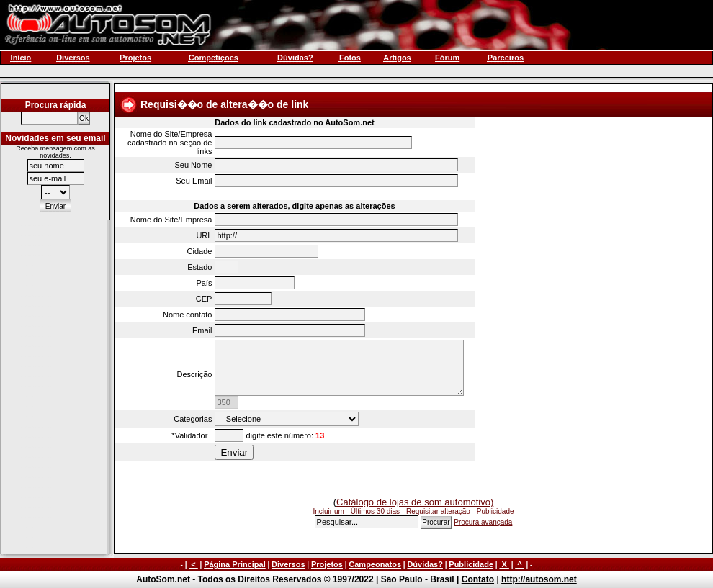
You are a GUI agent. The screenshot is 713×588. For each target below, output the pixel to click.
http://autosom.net (539, 579)
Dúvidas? (425, 564)
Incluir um (328, 511)
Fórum (447, 58)
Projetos (327, 564)
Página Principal (235, 564)
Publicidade (495, 511)
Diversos (288, 564)
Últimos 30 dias (375, 511)
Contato (478, 579)
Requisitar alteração (438, 511)
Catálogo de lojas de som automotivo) (415, 502)
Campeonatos (375, 564)
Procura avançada (483, 522)
